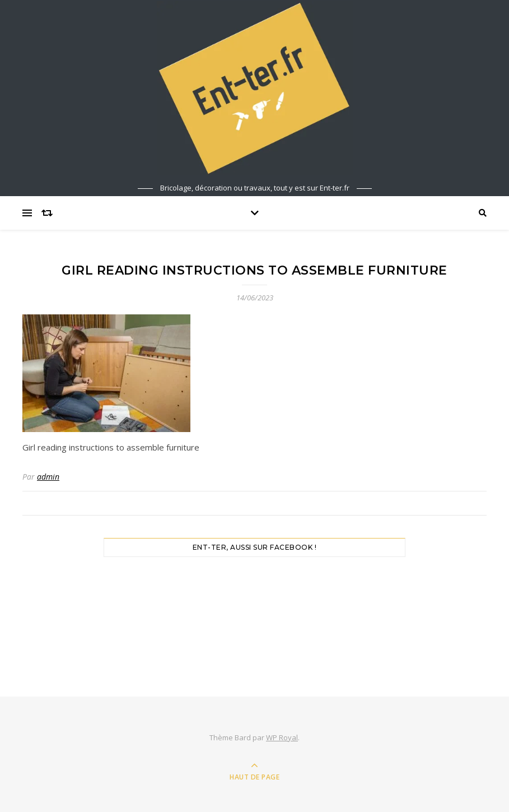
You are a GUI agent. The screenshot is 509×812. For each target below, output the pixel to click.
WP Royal (282, 737)
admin (48, 477)
